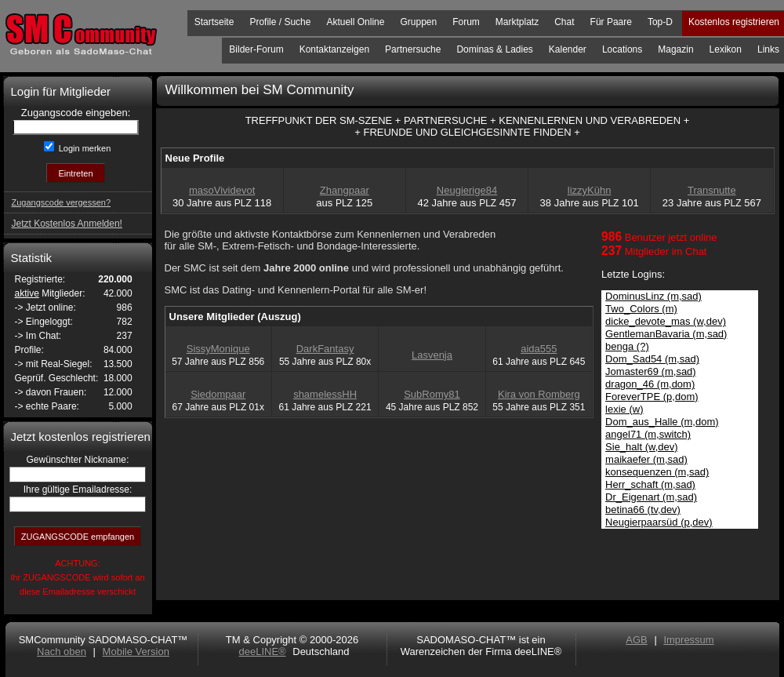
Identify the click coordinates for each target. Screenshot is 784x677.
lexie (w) (624, 409)
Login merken (84, 148)
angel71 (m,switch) (648, 434)
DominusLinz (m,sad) (653, 296)
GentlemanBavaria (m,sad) (666, 334)
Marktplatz (517, 22)
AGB (636, 640)
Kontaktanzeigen (334, 49)
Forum (466, 22)
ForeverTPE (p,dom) (652, 397)
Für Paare (611, 22)
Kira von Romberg (539, 394)
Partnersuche (413, 49)
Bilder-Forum (256, 49)
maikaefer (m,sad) (646, 459)
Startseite (214, 22)
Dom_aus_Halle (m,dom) (662, 422)
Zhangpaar (345, 190)
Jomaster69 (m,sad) (651, 371)
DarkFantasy (325, 349)
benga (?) (627, 346)
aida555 (539, 349)
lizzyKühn (590, 190)
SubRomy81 (432, 394)
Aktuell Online (355, 22)
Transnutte (712, 190)
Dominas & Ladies (494, 49)
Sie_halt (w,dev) (642, 447)
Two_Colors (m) (641, 309)
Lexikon (726, 49)
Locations (622, 49)
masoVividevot (222, 190)
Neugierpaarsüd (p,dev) (659, 522)
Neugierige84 (467, 190)
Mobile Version (136, 652)
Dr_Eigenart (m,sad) (651, 497)
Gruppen (418, 22)
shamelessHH (325, 394)
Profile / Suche (280, 22)
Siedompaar (218, 394)
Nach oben (62, 652)
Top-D (660, 22)
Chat (564, 22)
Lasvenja (432, 355)
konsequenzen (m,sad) (657, 472)
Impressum (688, 640)
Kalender (568, 49)
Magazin (675, 49)
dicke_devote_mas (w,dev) (666, 321)
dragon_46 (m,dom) (650, 384)
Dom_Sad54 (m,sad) (652, 359)
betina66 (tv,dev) (643, 510)
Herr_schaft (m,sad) (650, 484)
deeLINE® (262, 652)
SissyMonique (218, 349)
